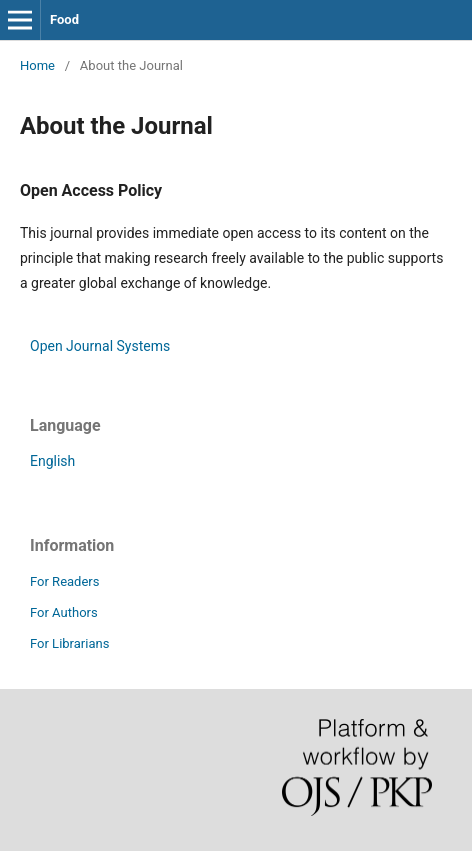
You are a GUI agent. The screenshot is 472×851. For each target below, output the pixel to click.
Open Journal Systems (100, 346)
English (52, 461)
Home (37, 65)
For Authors (64, 612)
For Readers (65, 581)
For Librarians (69, 643)
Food (64, 19)
